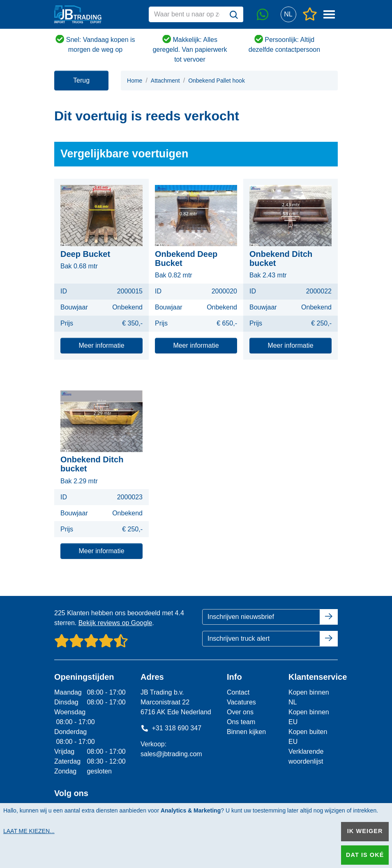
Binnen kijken (246, 732)
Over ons (240, 712)
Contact (238, 692)
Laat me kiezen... (29, 831)
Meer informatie (101, 345)
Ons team (241, 722)
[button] (288, 15)
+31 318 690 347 (171, 728)
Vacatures (241, 702)
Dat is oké (365, 855)
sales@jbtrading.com (171, 754)
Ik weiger (365, 831)
